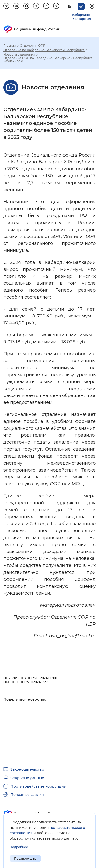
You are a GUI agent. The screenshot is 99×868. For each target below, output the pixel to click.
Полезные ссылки (27, 795)
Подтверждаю (25, 858)
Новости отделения (19, 55)
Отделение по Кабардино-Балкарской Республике (44, 50)
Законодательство (27, 769)
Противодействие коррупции (38, 786)
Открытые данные (27, 778)
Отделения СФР (33, 46)
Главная (10, 46)
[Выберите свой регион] (93, 6)
